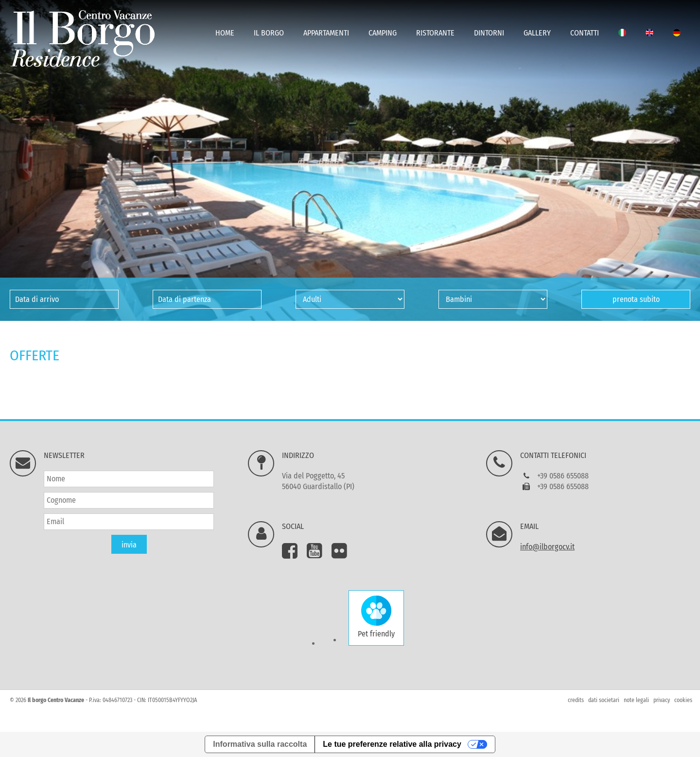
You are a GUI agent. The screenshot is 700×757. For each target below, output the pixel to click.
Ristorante (435, 33)
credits (576, 700)
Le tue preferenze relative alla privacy (392, 744)
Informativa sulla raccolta (260, 744)
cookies (683, 700)
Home (225, 33)
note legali (636, 700)
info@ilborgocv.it (547, 547)
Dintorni (489, 33)
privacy (662, 700)
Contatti (585, 33)
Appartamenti (326, 33)
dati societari (604, 700)
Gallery (537, 33)
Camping (383, 33)
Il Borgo (269, 33)
